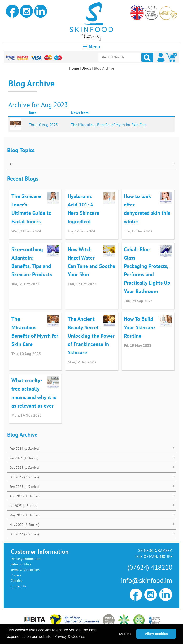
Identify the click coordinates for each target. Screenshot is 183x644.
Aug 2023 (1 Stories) (25, 496)
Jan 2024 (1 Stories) (24, 458)
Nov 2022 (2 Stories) (24, 525)
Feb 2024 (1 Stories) (24, 448)
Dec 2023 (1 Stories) (24, 468)
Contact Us (19, 586)
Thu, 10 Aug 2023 (43, 125)
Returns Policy (21, 564)
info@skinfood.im (147, 580)
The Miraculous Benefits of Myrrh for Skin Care (109, 125)
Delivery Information (26, 559)
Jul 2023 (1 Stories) (24, 506)
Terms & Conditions (25, 570)
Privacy (16, 575)
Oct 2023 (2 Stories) (24, 477)
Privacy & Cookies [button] (70, 636)
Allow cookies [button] (156, 634)
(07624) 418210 (150, 567)
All (11, 164)
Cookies (16, 581)
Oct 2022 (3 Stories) (24, 534)
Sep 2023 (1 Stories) (24, 487)
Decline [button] (125, 634)
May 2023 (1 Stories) (25, 515)
